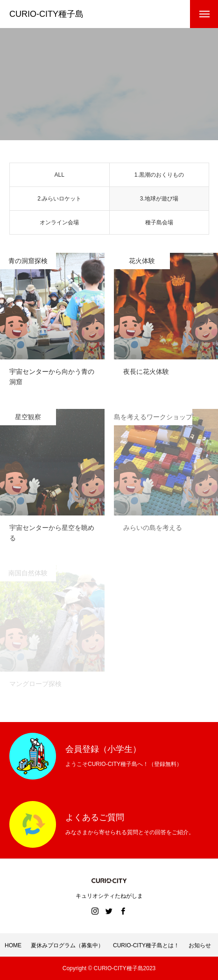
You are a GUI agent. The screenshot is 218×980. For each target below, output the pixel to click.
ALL (60, 177)
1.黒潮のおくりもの (159, 177)
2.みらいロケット (59, 200)
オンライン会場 (59, 224)
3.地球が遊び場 (159, 200)
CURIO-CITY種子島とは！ (146, 945)
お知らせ (200, 945)
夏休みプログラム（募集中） (67, 945)
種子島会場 (159, 224)
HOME (13, 945)
